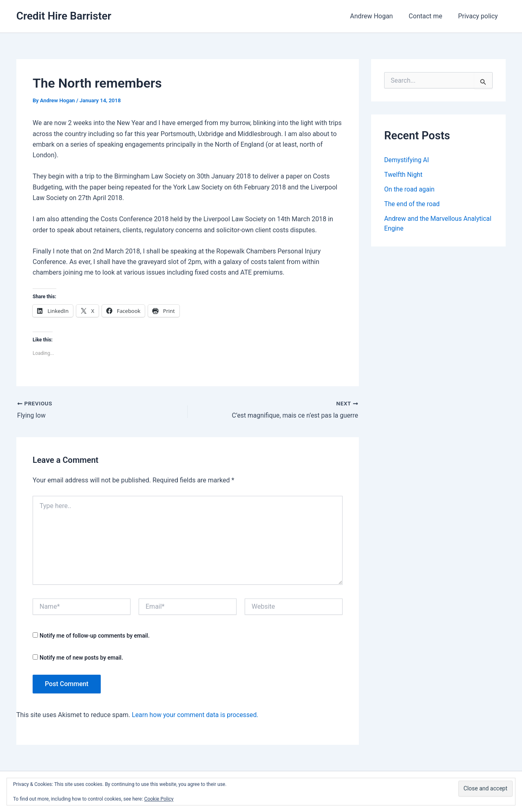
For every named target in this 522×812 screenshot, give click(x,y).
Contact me (429, 16)
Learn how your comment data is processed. (196, 715)
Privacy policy (480, 16)
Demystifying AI (407, 160)
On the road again (410, 189)
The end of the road (412, 204)
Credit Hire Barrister (64, 16)
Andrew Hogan (378, 16)
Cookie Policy (159, 799)
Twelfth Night (404, 175)
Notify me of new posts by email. (81, 658)
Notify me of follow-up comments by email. (95, 636)
